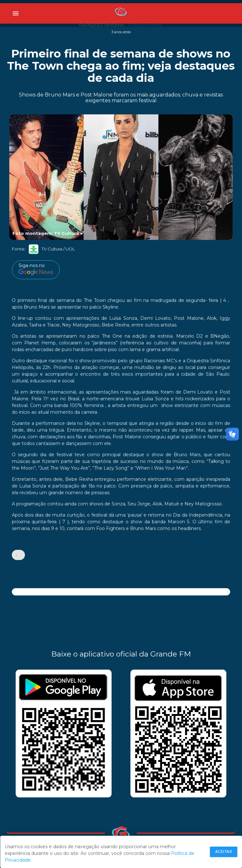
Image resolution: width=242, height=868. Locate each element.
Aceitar (224, 852)
